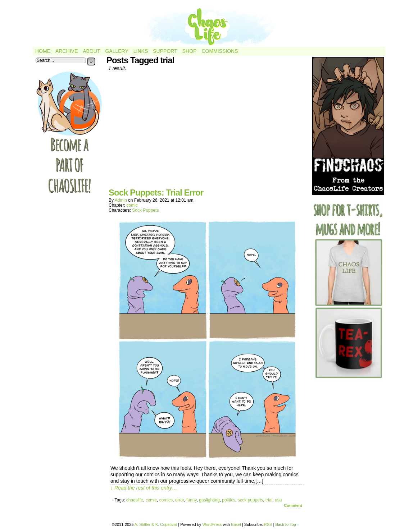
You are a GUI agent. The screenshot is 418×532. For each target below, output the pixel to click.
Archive (67, 51)
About (91, 51)
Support (165, 51)
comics (166, 500)
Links (141, 51)
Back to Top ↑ (287, 524)
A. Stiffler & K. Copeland (156, 524)
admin (121, 200)
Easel (236, 524)
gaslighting (209, 500)
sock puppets (251, 500)
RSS (268, 524)
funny (191, 500)
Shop (190, 51)
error (180, 500)
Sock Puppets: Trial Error (156, 192)
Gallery (117, 51)
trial (269, 500)
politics (229, 500)
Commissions (220, 51)
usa (278, 500)
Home (43, 51)
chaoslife (135, 500)
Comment (293, 505)
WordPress (212, 524)
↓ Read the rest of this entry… (144, 488)
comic (132, 205)
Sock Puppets (145, 210)
